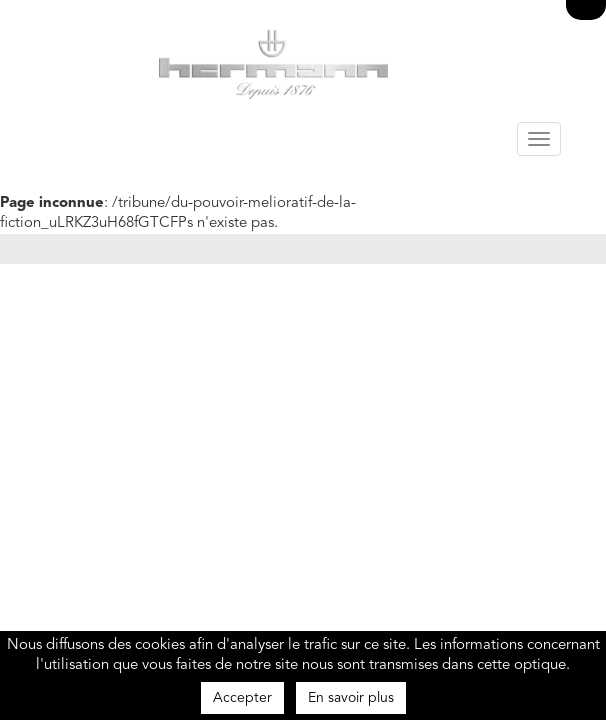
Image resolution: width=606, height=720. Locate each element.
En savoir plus (351, 698)
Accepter (242, 698)
